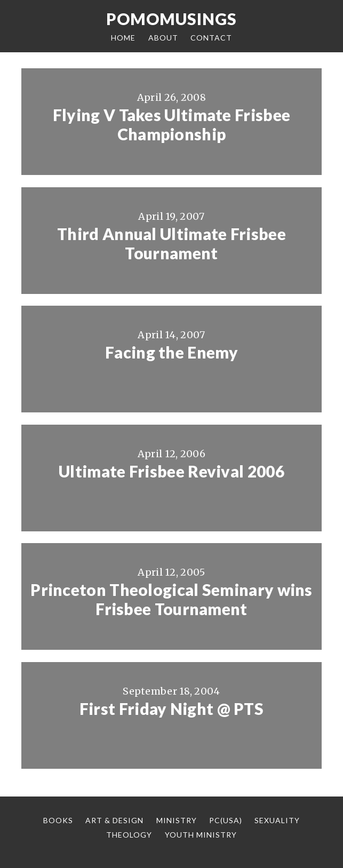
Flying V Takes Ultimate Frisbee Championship (171, 124)
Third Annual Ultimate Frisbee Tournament (171, 243)
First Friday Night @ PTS (171, 708)
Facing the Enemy (171, 352)
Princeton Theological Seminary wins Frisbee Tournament (171, 599)
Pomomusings (171, 19)
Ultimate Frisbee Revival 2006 (171, 471)
